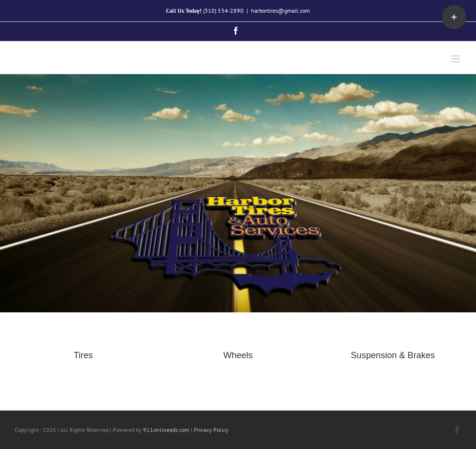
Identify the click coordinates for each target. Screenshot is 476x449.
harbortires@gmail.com (280, 10)
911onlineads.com (166, 430)
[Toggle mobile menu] (456, 59)
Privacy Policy (211, 430)
